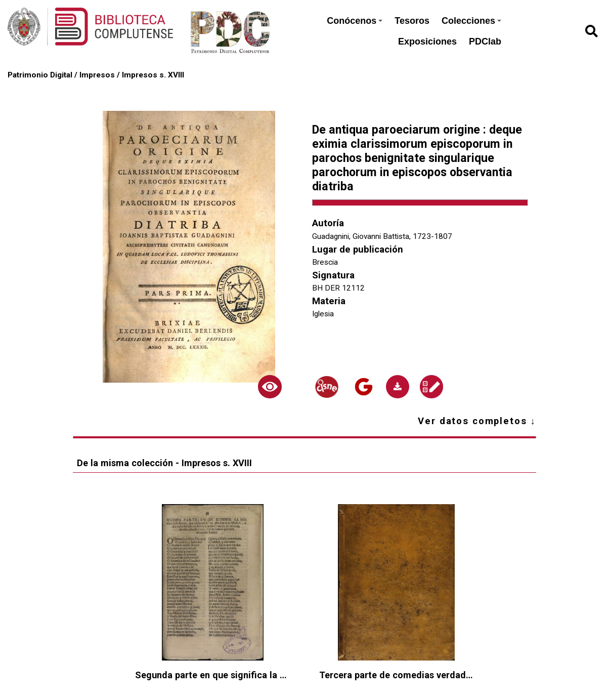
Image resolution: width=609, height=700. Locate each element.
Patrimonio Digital (40, 75)
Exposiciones (427, 42)
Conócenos (355, 21)
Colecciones (471, 21)
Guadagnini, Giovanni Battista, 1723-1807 (382, 236)
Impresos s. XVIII (153, 75)
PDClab (485, 42)
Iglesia (323, 314)
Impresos (97, 75)
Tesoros (412, 21)
